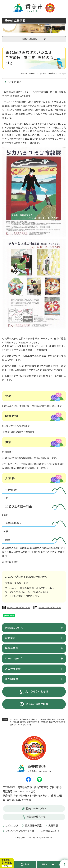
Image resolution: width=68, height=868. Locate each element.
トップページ (14, 719)
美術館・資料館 (19, 722)
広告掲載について (50, 831)
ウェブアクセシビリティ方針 (20, 831)
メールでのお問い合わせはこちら (22, 596)
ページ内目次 (15, 82)
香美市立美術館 (33, 722)
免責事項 (53, 826)
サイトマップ (12, 826)
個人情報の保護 (33, 826)
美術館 (9, 583)
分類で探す (26, 719)
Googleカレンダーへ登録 (19, 608)
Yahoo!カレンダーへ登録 (50, 608)
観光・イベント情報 (39, 719)
